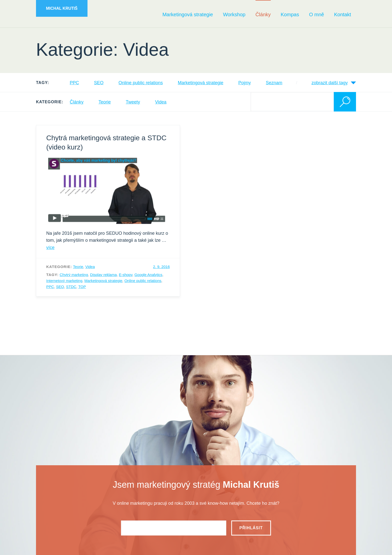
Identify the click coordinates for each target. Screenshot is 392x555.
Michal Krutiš (62, 8)
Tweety (133, 102)
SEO (99, 83)
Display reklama (103, 275)
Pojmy (244, 83)
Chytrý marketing (74, 275)
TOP (82, 287)
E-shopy (125, 275)
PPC (74, 83)
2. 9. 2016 (161, 267)
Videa (161, 102)
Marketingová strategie (200, 83)
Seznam (274, 83)
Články (77, 102)
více (50, 247)
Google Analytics (148, 275)
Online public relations (141, 83)
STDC (71, 287)
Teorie (105, 102)
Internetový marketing (64, 281)
